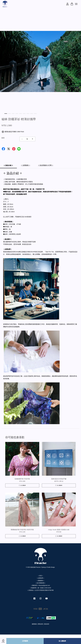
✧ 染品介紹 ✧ (8, 165)
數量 (3, 138)
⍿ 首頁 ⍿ (41, 576)
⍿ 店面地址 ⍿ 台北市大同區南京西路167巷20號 (41, 590)
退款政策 (47, 624)
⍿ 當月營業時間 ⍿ (41, 583)
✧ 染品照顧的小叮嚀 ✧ (46, 165)
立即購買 (25, 641)
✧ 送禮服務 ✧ (26, 165)
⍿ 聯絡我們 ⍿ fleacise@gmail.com (40, 585)
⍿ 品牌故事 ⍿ (41, 578)
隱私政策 (40, 624)
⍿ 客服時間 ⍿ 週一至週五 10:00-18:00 (41, 588)
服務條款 (34, 624)
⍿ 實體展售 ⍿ (41, 581)
